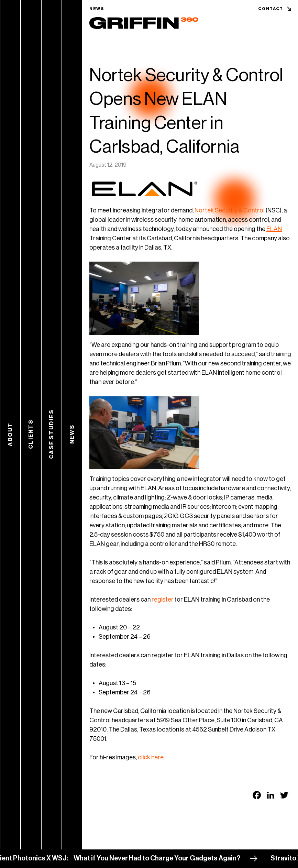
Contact (271, 9)
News (97, 9)
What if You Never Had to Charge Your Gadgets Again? (163, 858)
